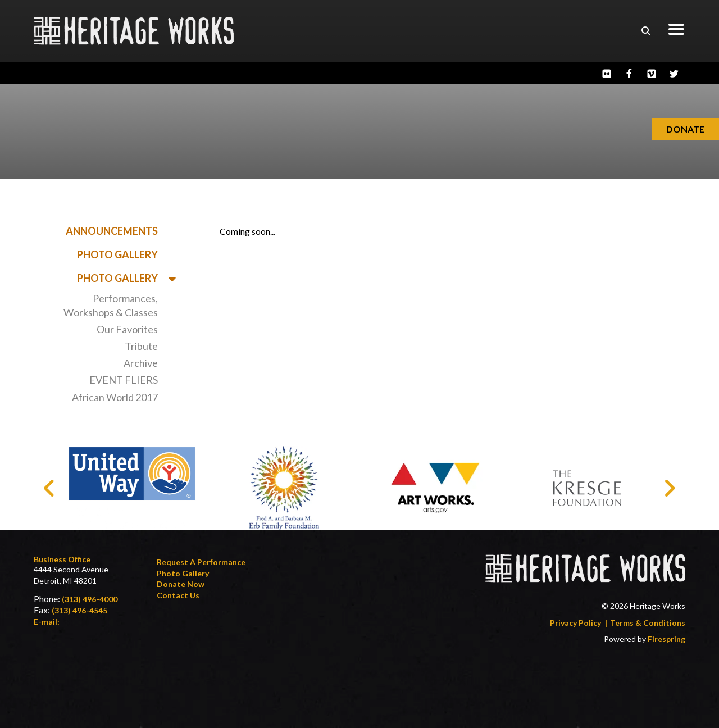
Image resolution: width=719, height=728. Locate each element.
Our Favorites (127, 329)
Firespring (666, 639)
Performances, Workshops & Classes (111, 305)
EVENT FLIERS (124, 380)
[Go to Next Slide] (669, 488)
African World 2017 (115, 397)
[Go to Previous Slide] (50, 488)
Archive (141, 363)
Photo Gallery (117, 254)
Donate (685, 129)
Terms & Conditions (648, 623)
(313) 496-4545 (79, 610)
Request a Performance (201, 562)
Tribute (141, 346)
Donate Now (181, 584)
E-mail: (47, 622)
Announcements (112, 231)
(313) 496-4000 (90, 599)
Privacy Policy (575, 623)
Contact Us (178, 595)
